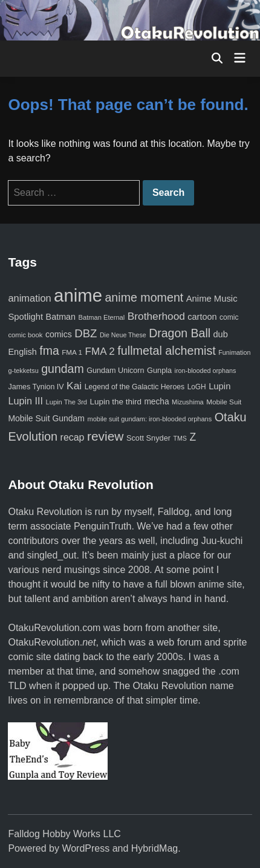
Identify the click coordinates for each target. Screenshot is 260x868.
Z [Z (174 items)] (193, 437)
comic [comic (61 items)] (229, 317)
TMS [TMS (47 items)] (180, 438)
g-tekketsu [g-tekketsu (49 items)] (23, 371)
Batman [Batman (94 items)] (61, 317)
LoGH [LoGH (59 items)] (197, 387)
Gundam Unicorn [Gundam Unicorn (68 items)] (115, 371)
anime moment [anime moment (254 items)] (144, 297)
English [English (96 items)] (22, 352)
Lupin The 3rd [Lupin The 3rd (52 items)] (67, 402)
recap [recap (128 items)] (73, 437)
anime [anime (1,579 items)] (78, 295)
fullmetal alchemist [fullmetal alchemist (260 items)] (166, 351)
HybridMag (154, 848)
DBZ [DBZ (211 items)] (86, 333)
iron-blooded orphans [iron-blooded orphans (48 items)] (206, 371)
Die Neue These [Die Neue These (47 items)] (123, 335)
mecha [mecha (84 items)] (156, 402)
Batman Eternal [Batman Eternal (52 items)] (102, 317)
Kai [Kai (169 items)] (74, 386)
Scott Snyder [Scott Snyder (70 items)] (148, 438)
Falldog (174, 512)
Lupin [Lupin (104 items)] (219, 386)
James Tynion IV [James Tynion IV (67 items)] (36, 387)
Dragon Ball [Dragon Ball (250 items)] (180, 333)
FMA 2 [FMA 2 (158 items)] (100, 351)
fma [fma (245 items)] (49, 351)
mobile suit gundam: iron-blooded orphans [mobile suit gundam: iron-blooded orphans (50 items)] (149, 419)
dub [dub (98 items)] (221, 334)
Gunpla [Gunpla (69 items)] (159, 370)
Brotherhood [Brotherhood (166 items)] (156, 316)
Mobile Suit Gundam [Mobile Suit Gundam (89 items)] (46, 418)
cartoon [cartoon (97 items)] (202, 317)
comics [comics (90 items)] (59, 334)
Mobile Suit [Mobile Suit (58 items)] (224, 402)
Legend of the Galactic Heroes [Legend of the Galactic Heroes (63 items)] (135, 387)
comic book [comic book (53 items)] (25, 335)
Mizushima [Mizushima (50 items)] (188, 402)
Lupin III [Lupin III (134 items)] (25, 401)
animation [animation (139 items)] (29, 298)
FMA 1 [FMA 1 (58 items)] (72, 352)
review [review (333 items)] (106, 436)
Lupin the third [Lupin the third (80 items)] (116, 402)
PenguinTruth (102, 526)
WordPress (86, 848)
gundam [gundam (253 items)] (62, 369)
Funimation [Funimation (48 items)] (234, 352)
